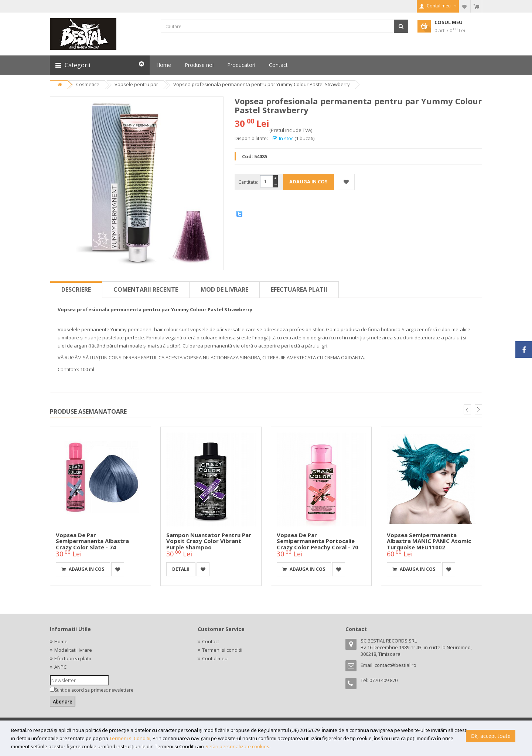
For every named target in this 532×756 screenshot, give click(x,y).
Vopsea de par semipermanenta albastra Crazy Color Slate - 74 (92, 541)
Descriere (76, 289)
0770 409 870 (383, 680)
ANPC (60, 667)
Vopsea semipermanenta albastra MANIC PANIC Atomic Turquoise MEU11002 (429, 541)
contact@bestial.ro (395, 665)
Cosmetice (88, 84)
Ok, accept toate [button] (491, 736)
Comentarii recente (146, 289)
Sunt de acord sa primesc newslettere (94, 690)
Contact (211, 641)
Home (61, 641)
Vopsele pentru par (136, 84)
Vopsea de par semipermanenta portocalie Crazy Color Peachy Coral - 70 (318, 541)
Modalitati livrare (73, 650)
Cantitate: (248, 182)
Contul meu (215, 658)
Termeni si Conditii (130, 738)
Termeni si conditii (222, 650)
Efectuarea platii (299, 289)
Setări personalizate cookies (237, 746)
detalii (181, 569)
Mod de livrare (224, 289)
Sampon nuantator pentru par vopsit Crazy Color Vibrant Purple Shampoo (209, 541)
